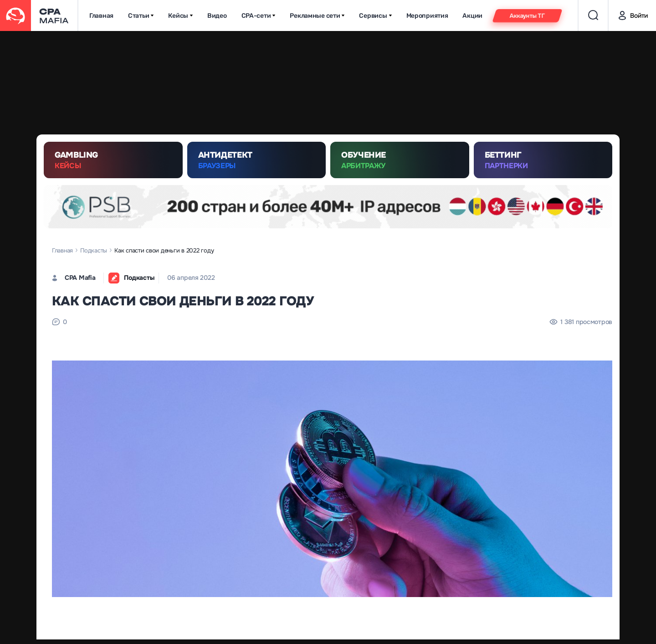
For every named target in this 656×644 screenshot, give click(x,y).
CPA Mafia (80, 278)
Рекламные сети (317, 16)
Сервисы (375, 16)
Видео (217, 16)
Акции (472, 16)
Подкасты (94, 250)
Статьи (141, 16)
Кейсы (180, 16)
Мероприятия (427, 16)
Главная (101, 16)
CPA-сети (259, 16)
